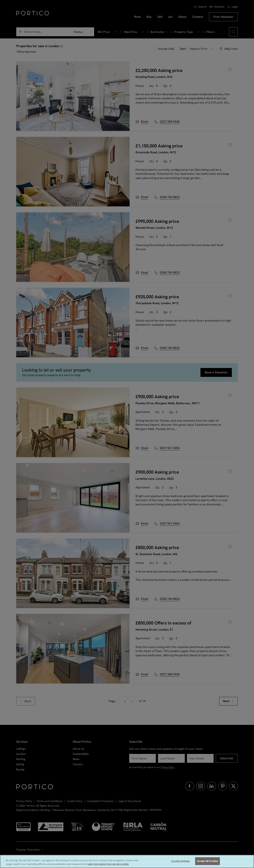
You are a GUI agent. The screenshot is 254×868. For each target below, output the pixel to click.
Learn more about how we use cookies (108, 865)
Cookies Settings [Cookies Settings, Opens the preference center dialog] (180, 862)
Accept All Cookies (207, 862)
